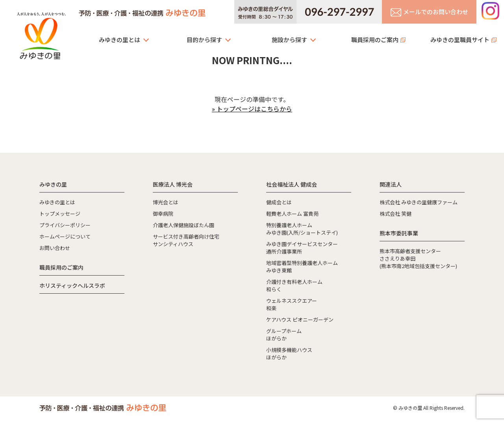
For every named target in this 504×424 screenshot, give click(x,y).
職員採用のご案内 (375, 40)
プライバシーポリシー (65, 225)
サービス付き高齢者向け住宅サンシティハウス (186, 240)
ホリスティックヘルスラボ (72, 285)
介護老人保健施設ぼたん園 (183, 225)
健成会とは (279, 202)
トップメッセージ (60, 214)
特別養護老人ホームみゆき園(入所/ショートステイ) (302, 229)
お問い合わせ (55, 248)
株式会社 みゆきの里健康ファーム (419, 202)
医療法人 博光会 (173, 184)
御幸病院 (163, 214)
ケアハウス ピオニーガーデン (300, 319)
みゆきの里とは (120, 40)
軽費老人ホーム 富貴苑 (292, 214)
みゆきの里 (41, 33)
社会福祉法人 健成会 (292, 184)
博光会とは (166, 202)
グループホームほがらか (284, 335)
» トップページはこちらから (252, 109)
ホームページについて (65, 236)
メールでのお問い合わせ (429, 12)
